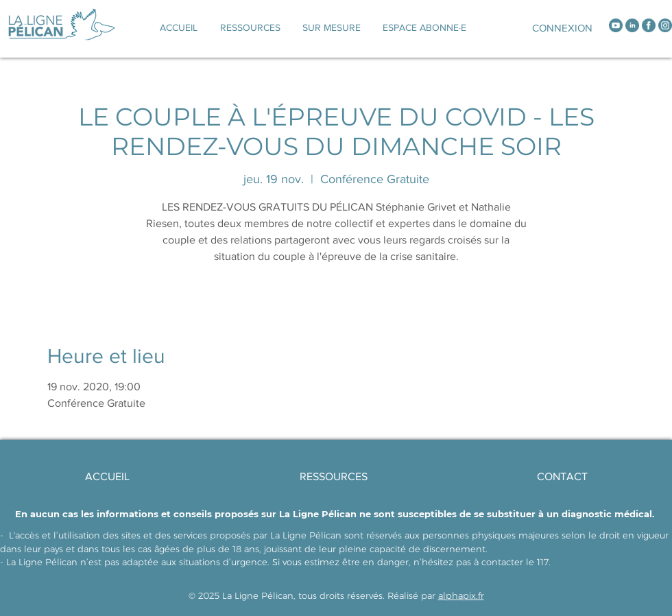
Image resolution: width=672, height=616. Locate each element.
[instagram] (665, 25)
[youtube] (616, 25)
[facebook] (649, 25)
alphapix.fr (461, 595)
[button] (332, 27)
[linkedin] (632, 25)
